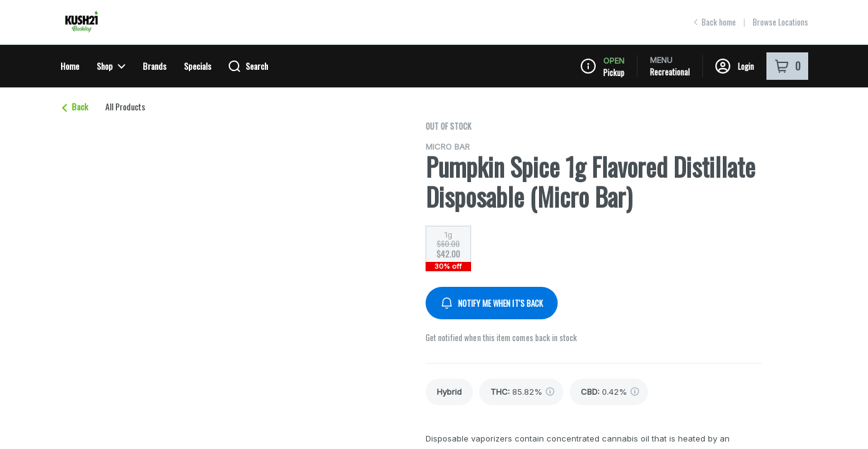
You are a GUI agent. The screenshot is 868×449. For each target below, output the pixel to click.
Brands (155, 66)
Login (735, 66)
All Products (125, 107)
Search (248, 66)
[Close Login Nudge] (792, 113)
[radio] (448, 245)
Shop (111, 66)
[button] (694, 113)
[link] (449, 392)
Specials (198, 66)
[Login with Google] (741, 113)
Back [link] (75, 107)
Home (70, 66)
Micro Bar (448, 147)
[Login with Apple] (766, 113)
